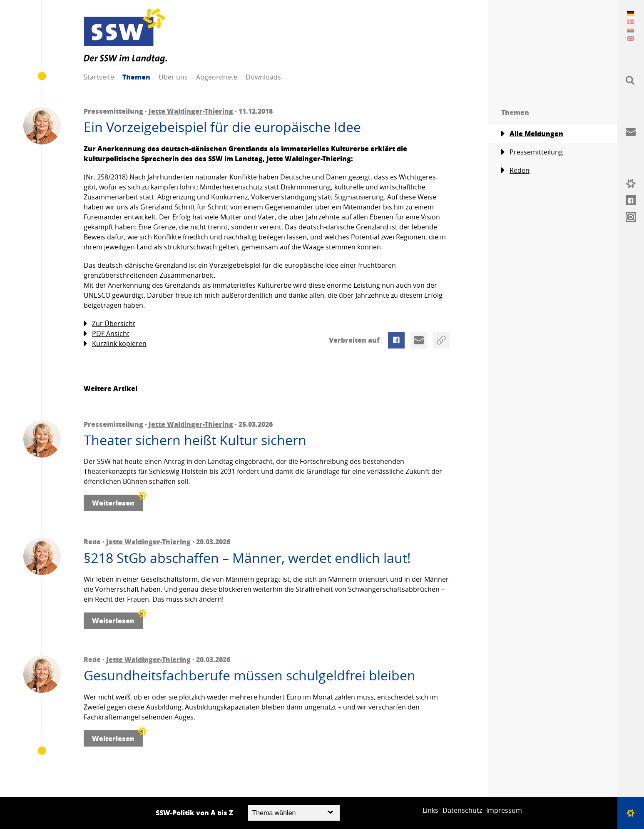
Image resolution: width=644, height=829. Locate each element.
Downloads (263, 77)
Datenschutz (462, 810)
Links (430, 810)
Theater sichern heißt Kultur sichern (195, 440)
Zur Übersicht (109, 324)
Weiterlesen (117, 501)
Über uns (173, 77)
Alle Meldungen (532, 134)
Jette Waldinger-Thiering (191, 111)
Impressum (504, 810)
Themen (136, 77)
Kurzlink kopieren (115, 344)
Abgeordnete (217, 77)
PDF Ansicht (107, 334)
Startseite (99, 77)
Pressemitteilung (532, 152)
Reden (515, 171)
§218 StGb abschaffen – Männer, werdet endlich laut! (247, 558)
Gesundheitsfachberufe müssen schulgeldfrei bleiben (250, 675)
